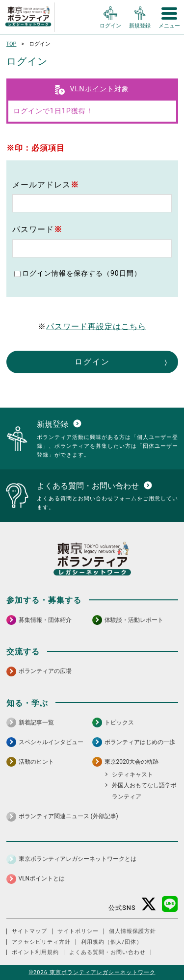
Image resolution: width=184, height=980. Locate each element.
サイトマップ (29, 931)
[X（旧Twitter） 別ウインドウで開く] (149, 904)
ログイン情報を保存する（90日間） (82, 273)
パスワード (37, 229)
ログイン (92, 362)
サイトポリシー (78, 931)
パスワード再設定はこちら (96, 326)
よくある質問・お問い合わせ (107, 952)
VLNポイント (92, 89)
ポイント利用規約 (35, 952)
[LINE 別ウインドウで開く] (170, 904)
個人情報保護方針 (132, 931)
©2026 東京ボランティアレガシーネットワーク (92, 972)
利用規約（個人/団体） (112, 942)
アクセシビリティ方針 (41, 942)
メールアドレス (46, 185)
